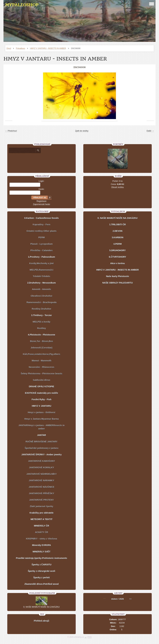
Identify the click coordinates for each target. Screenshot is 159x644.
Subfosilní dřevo (41, 380)
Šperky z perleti (41, 578)
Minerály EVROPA (42, 545)
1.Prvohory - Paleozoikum (41, 257)
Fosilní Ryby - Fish (41, 399)
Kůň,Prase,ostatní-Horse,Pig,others (41, 354)
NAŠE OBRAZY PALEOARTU (118, 283)
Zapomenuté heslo (41, 204)
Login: (41, 181)
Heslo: (42, 189)
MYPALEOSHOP (22, 5)
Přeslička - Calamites (41, 250)
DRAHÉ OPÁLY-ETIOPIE (41, 386)
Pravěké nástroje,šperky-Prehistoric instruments (42, 558)
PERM (41, 237)
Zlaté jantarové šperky (41, 506)
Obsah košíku (118, 187)
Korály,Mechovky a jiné (41, 263)
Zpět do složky (82, 131)
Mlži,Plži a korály (41, 322)
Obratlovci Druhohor (42, 296)
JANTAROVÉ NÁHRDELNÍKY (41, 474)
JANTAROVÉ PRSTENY (41, 500)
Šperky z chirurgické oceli (42, 571)
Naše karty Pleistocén (118, 276)
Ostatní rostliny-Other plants (41, 231)
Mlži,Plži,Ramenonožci (41, 270)
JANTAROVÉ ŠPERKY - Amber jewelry (41, 455)
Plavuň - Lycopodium (41, 244)
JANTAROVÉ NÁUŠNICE (41, 487)
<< (105, 599)
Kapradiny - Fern (41, 225)
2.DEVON (117, 231)
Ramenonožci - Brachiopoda (41, 302)
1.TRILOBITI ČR (118, 225)
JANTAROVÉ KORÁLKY (41, 467)
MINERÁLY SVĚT (41, 552)
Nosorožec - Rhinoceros (41, 367)
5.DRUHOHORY (118, 250)
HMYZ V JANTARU (42, 406)
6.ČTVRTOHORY (118, 257)
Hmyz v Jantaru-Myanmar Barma (41, 419)
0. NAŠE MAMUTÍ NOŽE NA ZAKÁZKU (118, 218)
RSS (90, 637)
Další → (150, 131)
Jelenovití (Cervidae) (42, 348)
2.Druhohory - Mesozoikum (41, 283)
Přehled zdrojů (41, 621)
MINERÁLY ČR (41, 526)
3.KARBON (117, 237)
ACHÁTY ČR (41, 532)
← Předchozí (11, 131)
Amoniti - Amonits (41, 289)
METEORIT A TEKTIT (41, 519)
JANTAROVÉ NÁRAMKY (42, 480)
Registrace (41, 201)
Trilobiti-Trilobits (41, 276)
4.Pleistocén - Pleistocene (41, 335)
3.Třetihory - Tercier (41, 315)
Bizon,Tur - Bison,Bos (41, 341)
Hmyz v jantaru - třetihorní (41, 412)
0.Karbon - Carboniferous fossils (41, 218)
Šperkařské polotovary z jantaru (41, 448)
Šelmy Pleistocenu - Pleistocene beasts (41, 374)
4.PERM (118, 244)
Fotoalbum (21, 48)
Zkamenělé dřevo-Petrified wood (41, 584)
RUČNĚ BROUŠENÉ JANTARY (41, 442)
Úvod (9, 48)
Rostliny (41, 328)
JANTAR (41, 435)
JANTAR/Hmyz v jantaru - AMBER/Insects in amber (42, 427)
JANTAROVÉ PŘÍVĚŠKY (41, 493)
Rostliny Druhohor (42, 309)
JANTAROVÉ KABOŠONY (41, 461)
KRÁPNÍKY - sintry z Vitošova (41, 539)
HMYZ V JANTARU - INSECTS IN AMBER (48, 48)
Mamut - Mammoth (41, 361)
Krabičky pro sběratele (42, 513)
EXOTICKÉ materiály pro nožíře (42, 393)
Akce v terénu (118, 263)
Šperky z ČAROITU (41, 565)
